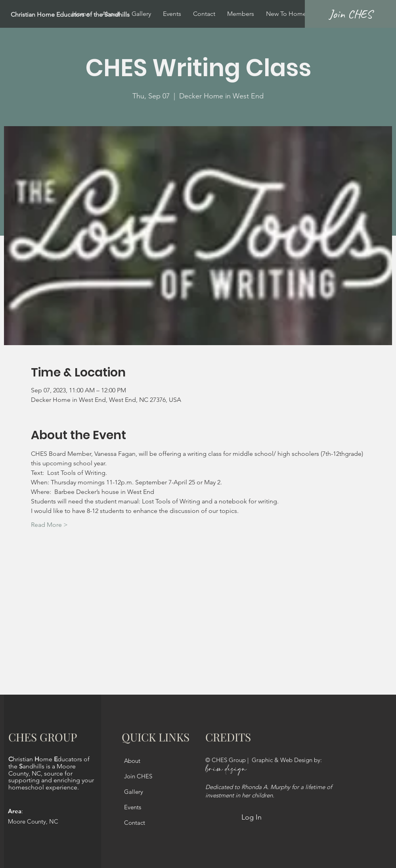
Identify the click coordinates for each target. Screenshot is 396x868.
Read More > (49, 525)
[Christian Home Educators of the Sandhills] (90, 15)
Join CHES (138, 776)
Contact (135, 823)
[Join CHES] (350, 14)
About (132, 761)
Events (133, 807)
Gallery (134, 792)
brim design (226, 769)
